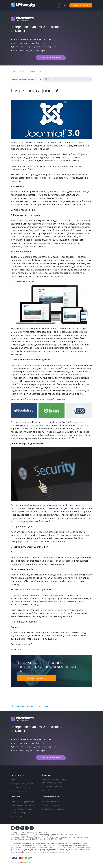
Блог (13, 780)
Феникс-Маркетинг (35, 837)
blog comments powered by (30, 706)
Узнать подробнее (51, 58)
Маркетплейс (17, 816)
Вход (65, 5)
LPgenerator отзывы (20, 791)
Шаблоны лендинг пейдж (22, 805)
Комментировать (36, 678)
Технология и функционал (23, 801)
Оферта (45, 790)
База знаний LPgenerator (22, 787)
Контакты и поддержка (52, 786)
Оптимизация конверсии (53, 809)
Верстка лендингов (50, 801)
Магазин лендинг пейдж (22, 809)
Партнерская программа (22, 813)
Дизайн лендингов (50, 805)
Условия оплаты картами (21, 862)
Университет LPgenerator (22, 783)
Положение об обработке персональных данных (54, 781)
